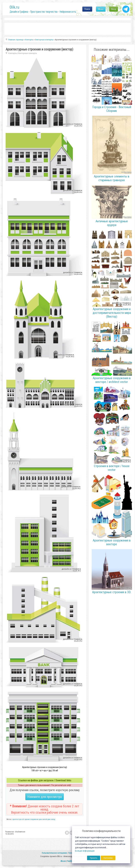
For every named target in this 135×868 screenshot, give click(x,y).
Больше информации (85, 851)
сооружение (34, 819)
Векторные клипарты (28, 53)
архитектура (17, 819)
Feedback (71, 861)
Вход (114, 9)
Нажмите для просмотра (45, 797)
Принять (94, 858)
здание (27, 819)
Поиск (87, 9)
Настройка (108, 858)
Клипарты (13, 53)
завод (53, 819)
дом (40, 819)
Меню (101, 9)
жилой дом (46, 819)
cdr (23, 819)
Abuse (63, 861)
